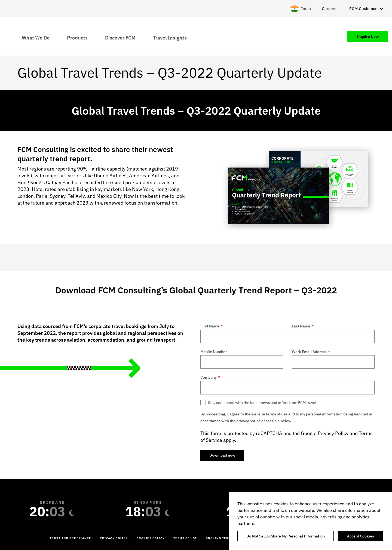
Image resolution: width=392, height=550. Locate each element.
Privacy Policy (333, 433)
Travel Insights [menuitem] (170, 37)
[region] (310, 521)
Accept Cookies (361, 536)
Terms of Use (185, 538)
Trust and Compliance (71, 538)
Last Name (303, 326)
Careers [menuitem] (329, 9)
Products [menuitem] (77, 37)
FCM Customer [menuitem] (363, 9)
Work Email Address (311, 352)
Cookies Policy (151, 538)
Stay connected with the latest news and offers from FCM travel (262, 403)
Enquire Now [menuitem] (367, 37)
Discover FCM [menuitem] (120, 37)
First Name (212, 326)
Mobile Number (214, 352)
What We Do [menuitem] (36, 37)
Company (210, 377)
